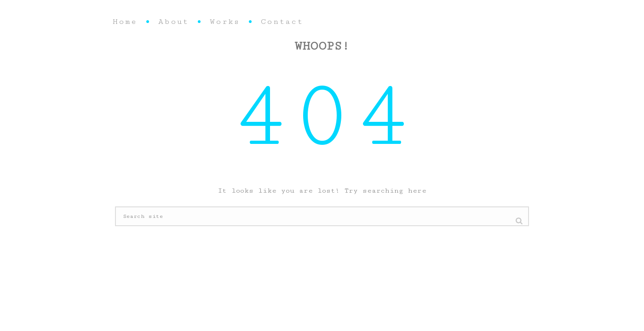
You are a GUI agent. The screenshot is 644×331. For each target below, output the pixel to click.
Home (125, 22)
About (173, 22)
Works (225, 22)
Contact (282, 22)
